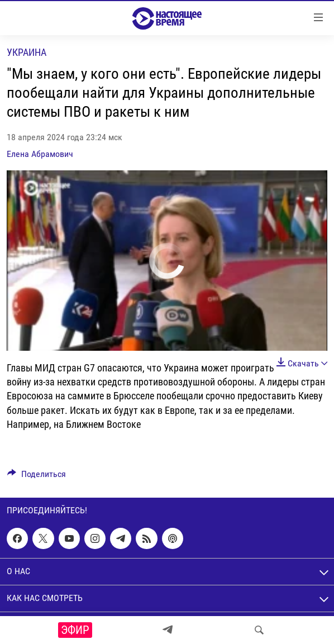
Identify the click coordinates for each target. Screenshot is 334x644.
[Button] (37, 477)
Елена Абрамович (40, 154)
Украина (27, 52)
